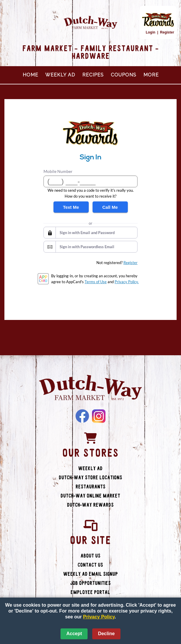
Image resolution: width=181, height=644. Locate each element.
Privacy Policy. (127, 282)
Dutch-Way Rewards (90, 505)
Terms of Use (96, 282)
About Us (90, 556)
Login (151, 32)
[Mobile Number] (90, 181)
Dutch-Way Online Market (90, 496)
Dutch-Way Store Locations (90, 478)
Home (30, 75)
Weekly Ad (60, 75)
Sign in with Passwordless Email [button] (87, 247)
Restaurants (90, 487)
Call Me (110, 207)
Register (167, 32)
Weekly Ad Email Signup (90, 574)
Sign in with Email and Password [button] (87, 233)
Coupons (124, 75)
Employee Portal (90, 592)
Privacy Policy (99, 617)
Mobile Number (58, 171)
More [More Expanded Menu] (151, 75)
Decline (106, 634)
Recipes (93, 75)
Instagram (99, 416)
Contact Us (90, 565)
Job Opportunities (90, 583)
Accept (74, 634)
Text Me (71, 207)
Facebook (82, 416)
